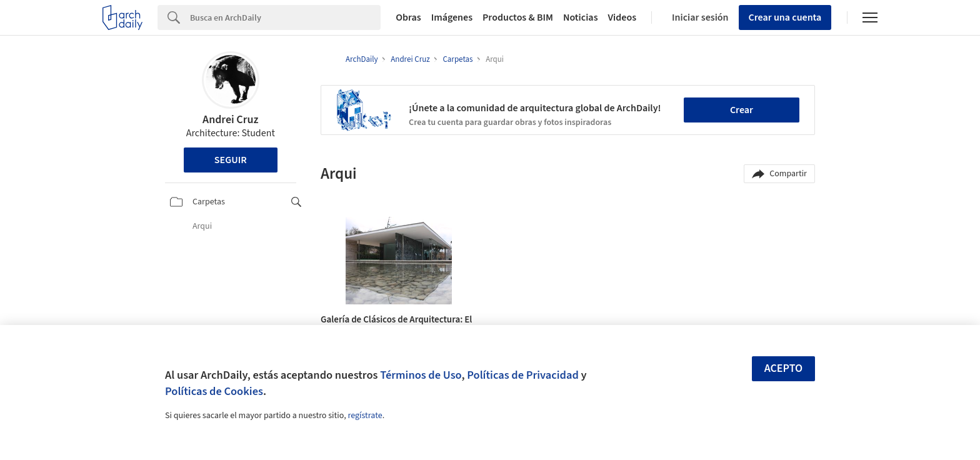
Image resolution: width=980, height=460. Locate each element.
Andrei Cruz (230, 120)
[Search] (285, 17)
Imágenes (452, 17)
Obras (408, 17)
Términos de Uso (421, 375)
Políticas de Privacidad (523, 375)
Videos (622, 17)
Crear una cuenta (785, 17)
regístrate (365, 416)
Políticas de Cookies (214, 391)
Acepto (784, 368)
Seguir (231, 160)
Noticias (581, 17)
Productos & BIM (518, 17)
